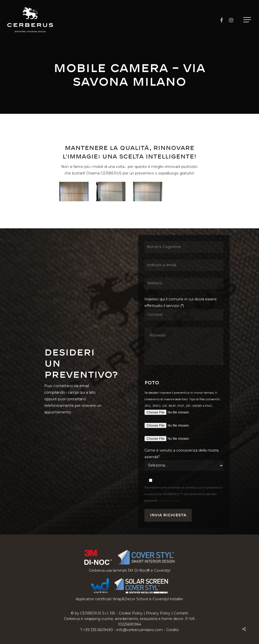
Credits (172, 630)
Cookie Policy (131, 613)
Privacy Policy (169, 501)
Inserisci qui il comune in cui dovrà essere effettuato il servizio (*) (184, 332)
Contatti (181, 613)
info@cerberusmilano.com (140, 630)
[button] (248, 20)
